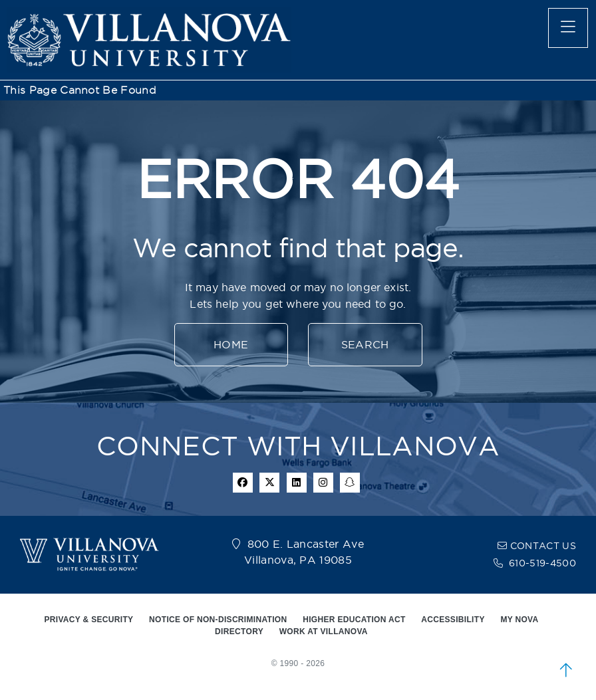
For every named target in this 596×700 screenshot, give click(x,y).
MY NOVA (519, 620)
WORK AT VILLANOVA (324, 632)
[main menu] (568, 28)
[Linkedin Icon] (297, 483)
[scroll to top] (566, 670)
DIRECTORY (239, 632)
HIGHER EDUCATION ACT (354, 620)
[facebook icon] (243, 483)
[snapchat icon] (350, 483)
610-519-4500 (542, 563)
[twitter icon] (269, 483)
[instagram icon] (323, 483)
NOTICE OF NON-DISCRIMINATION (218, 620)
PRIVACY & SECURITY (88, 620)
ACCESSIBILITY (453, 620)
